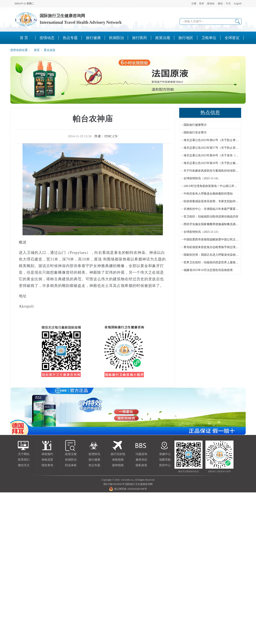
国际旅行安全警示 (195, 132)
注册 (194, 4)
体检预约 (47, 454)
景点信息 (50, 50)
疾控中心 (165, 465)
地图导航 (165, 460)
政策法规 (71, 454)
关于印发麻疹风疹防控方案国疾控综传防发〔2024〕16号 (220, 171)
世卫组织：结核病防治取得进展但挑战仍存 (211, 217)
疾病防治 (71, 460)
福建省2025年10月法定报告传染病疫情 (208, 270)
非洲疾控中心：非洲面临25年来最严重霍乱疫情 (214, 209)
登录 (201, 4)
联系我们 (24, 460)
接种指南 (118, 465)
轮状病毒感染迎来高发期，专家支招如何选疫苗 (214, 201)
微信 (220, 4)
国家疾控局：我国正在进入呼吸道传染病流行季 (214, 255)
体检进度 (47, 460)
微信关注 (24, 465)
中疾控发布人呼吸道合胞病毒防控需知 (208, 194)
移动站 (211, 4)
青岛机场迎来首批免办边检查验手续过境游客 (212, 247)
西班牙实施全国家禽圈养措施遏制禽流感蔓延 (212, 224)
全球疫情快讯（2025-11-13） (202, 232)
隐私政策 (141, 465)
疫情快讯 (94, 454)
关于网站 (24, 454)
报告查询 (47, 465)
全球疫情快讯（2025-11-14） (202, 178)
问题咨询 (141, 454)
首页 (36, 50)
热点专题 (94, 465)
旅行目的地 (118, 454)
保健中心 (165, 454)
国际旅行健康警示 (195, 125)
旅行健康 (94, 460)
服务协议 (141, 460)
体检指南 (118, 460)
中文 (228, 4)
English (238, 4)
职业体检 (71, 465)
